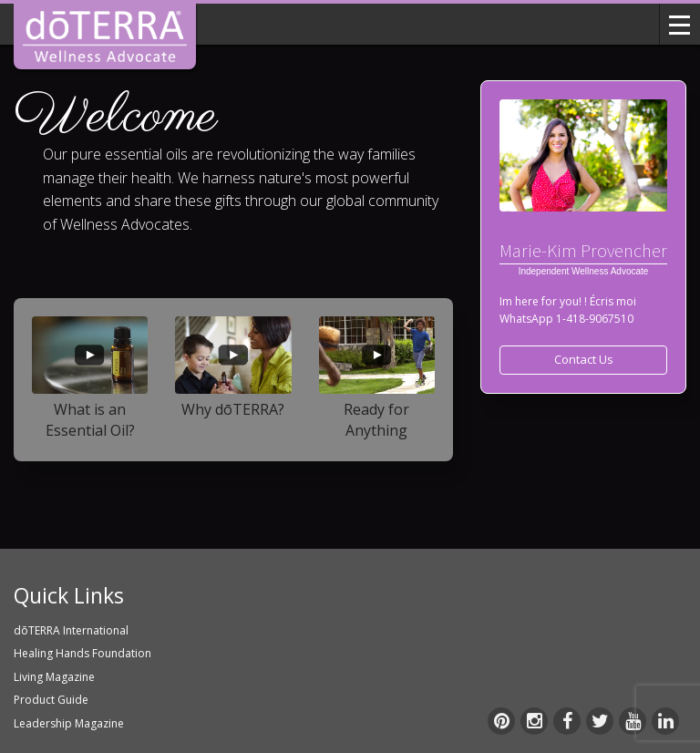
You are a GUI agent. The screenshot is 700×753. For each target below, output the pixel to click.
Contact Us (584, 359)
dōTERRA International (71, 630)
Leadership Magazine (69, 723)
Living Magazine (54, 677)
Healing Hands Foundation (82, 653)
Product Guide (51, 700)
